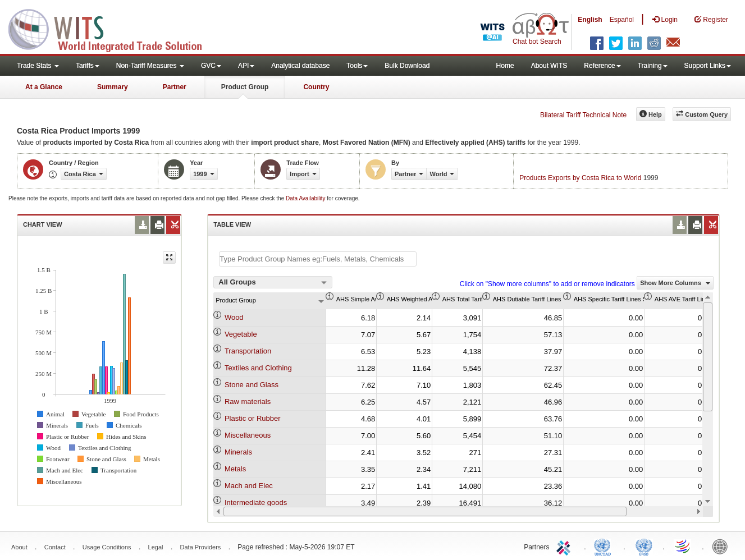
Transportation (248, 351)
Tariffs (88, 66)
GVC (211, 66)
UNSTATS (644, 546)
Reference (602, 66)
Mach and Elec (249, 486)
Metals (235, 469)
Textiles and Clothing (258, 368)
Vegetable (241, 334)
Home (505, 66)
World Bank (723, 546)
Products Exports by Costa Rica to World (580, 178)
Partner (175, 87)
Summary (113, 87)
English (590, 20)
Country (316, 87)
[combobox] (273, 282)
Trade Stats (38, 66)
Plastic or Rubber (253, 418)
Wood (234, 317)
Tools (357, 66)
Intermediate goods (256, 502)
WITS (112, 28)
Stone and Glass (252, 385)
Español (622, 20)
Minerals (238, 452)
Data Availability (306, 198)
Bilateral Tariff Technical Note (583, 115)
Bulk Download (407, 66)
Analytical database (300, 66)
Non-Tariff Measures (150, 66)
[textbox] (318, 259)
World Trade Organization (683, 546)
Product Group (245, 87)
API (246, 66)
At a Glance (44, 87)
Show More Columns (675, 283)
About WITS (549, 66)
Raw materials (248, 401)
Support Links (708, 66)
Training (653, 66)
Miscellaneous (248, 435)
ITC (565, 546)
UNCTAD (605, 546)
